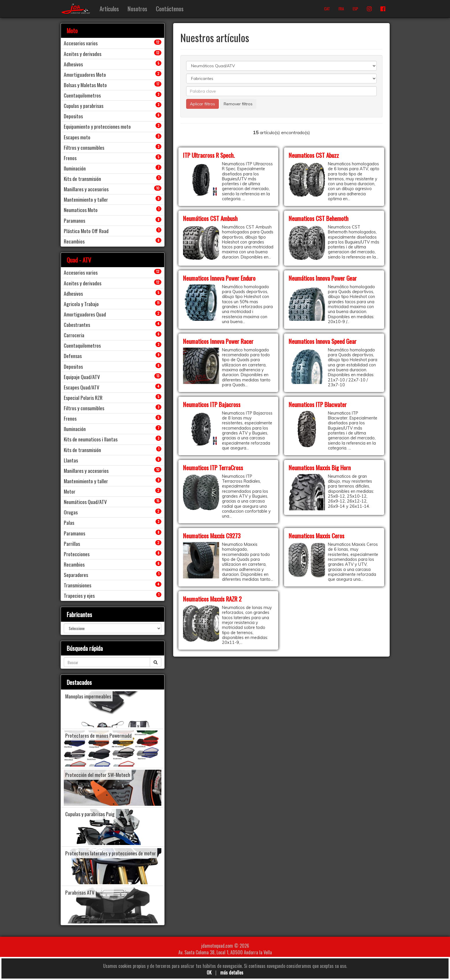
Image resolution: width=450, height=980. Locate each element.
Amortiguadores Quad (85, 314)
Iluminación (75, 168)
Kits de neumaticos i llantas (91, 439)
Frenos (70, 158)
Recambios (74, 241)
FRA (341, 9)
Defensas (73, 356)
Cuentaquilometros (82, 95)
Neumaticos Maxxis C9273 (212, 536)
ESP (355, 9)
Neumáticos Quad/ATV (85, 502)
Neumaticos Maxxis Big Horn (320, 467)
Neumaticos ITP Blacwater (318, 404)
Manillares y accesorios (86, 189)
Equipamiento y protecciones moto (97, 126)
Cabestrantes (77, 325)
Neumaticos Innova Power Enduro (219, 278)
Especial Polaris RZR (83, 398)
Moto (72, 30)
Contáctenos (170, 9)
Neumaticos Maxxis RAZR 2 (212, 599)
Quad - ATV (79, 260)
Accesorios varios (81, 43)
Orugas (71, 512)
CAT (327, 9)
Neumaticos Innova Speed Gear (323, 341)
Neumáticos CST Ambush (210, 218)
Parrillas (72, 544)
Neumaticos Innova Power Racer (218, 341)
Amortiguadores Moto (85, 74)
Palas (69, 522)
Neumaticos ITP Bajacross (212, 404)
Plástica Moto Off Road (86, 231)
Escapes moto (77, 137)
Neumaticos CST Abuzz (314, 155)
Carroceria (74, 335)
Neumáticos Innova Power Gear (323, 278)
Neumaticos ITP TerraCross (213, 467)
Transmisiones (78, 585)
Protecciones (77, 554)
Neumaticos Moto (81, 210)
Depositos (73, 116)
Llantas (71, 460)
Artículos (109, 9)
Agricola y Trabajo (81, 304)
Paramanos (74, 220)
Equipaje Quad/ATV (82, 377)
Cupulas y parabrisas (84, 106)
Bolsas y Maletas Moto (85, 85)
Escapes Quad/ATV (82, 387)
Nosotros (137, 9)
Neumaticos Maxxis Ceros (317, 536)
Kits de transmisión (82, 179)
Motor (70, 491)
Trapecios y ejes (79, 595)
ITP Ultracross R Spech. (209, 155)
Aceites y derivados (83, 54)
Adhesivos (73, 64)
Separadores (76, 575)
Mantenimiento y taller (86, 199)
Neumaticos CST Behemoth (319, 218)
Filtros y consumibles (84, 147)
